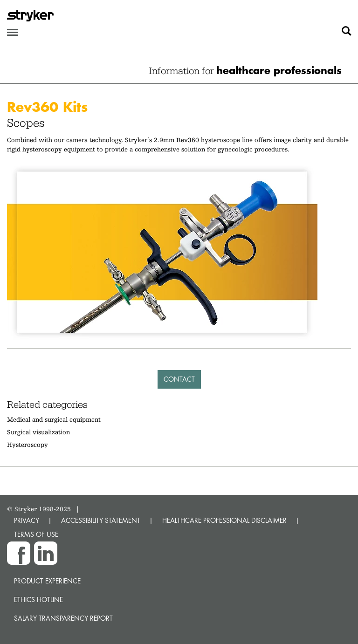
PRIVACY (27, 520)
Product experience (47, 581)
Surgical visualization (38, 432)
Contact (179, 379)
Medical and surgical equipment (54, 419)
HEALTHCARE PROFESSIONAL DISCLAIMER (224, 520)
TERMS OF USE (36, 534)
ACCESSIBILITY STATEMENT (101, 520)
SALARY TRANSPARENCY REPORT (63, 618)
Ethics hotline (38, 599)
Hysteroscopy (28, 445)
